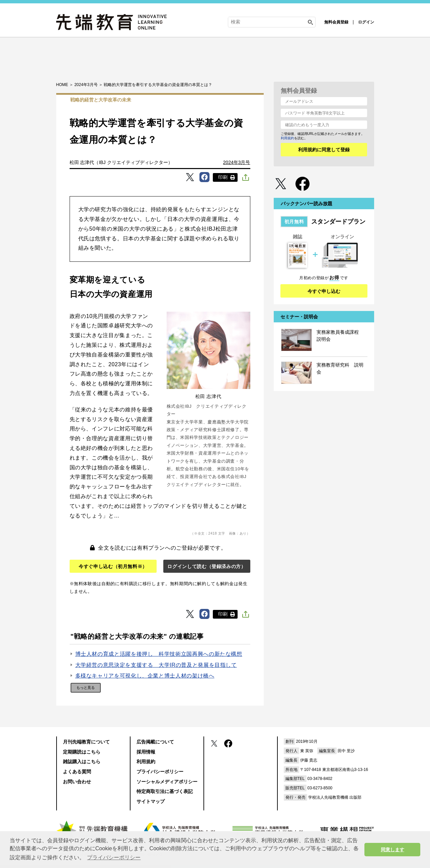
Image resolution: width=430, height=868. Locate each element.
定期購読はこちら (82, 752)
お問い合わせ (77, 782)
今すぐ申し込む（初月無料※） (113, 566)
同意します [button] (393, 850)
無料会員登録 (336, 22)
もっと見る (85, 688)
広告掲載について (155, 742)
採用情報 (146, 752)
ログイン (366, 22)
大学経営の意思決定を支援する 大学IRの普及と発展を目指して (156, 665)
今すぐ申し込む (324, 291)
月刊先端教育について (86, 742)
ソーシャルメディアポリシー (167, 782)
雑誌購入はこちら (82, 762)
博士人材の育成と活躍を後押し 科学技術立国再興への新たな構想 (159, 654)
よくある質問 (77, 772)
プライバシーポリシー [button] (114, 857)
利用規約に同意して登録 (324, 150)
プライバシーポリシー (160, 772)
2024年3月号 (237, 162)
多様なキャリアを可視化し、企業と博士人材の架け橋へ (145, 676)
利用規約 (287, 138)
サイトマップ (151, 801)
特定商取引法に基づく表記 (165, 791)
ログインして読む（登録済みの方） (206, 566)
